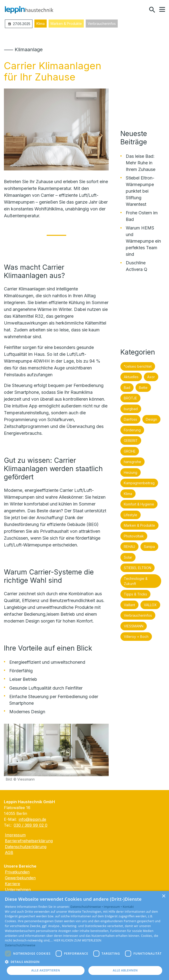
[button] (162, 10)
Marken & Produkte (66, 24)
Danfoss (130, 419)
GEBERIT (131, 441)
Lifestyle (131, 515)
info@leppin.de (32, 819)
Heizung (131, 472)
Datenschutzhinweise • (87, 907)
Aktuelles (131, 377)
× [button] (164, 896)
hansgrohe (132, 462)
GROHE (130, 451)
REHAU (129, 547)
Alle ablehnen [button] (125, 970)
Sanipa (149, 547)
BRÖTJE (130, 398)
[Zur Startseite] (29, 10)
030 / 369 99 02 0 (31, 825)
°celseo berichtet (138, 366)
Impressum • (113, 907)
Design (151, 419)
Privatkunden (17, 872)
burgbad (131, 409)
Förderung (132, 430)
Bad (127, 388)
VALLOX (150, 605)
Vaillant (129, 605)
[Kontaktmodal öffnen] (142, 10)
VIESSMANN (134, 626)
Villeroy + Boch (136, 637)
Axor (151, 377)
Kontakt (128, 907)
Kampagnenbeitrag (139, 483)
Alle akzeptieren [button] (46, 970)
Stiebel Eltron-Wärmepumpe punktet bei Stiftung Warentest (140, 191)
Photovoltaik (134, 536)
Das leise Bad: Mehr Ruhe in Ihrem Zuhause (141, 163)
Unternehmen (18, 890)
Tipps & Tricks (135, 594)
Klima (41, 24)
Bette (143, 388)
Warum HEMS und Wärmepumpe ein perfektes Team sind (143, 241)
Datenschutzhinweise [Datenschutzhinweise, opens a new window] (20, 945)
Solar (128, 557)
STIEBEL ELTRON (137, 568)
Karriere (12, 884)
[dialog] (84, 935)
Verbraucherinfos (102, 24)
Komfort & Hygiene (139, 504)
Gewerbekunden (20, 878)
